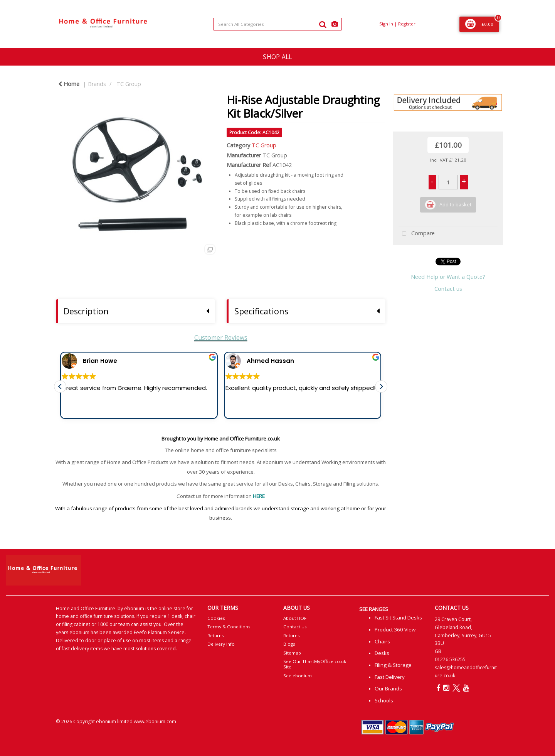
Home (69, 84)
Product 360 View (395, 629)
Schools (384, 700)
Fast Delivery (390, 677)
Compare (417, 234)
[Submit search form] (323, 24)
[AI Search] (335, 24)
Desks (382, 653)
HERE (259, 496)
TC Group (129, 84)
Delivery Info (221, 644)
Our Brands (388, 688)
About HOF (295, 618)
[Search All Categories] (277, 24)
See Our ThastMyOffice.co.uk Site (315, 664)
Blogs (289, 644)
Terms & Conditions (229, 627)
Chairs (382, 641)
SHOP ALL (277, 57)
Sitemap (292, 653)
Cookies (216, 618)
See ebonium (298, 676)
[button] (381, 392)
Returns (216, 635)
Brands (97, 84)
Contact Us (295, 627)
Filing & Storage (393, 665)
